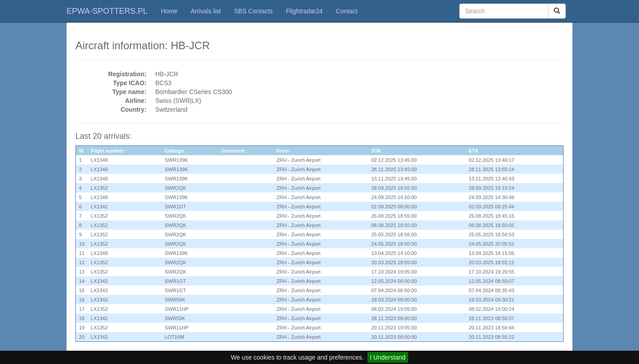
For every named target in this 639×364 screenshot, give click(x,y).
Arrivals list (206, 11)
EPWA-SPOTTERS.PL (107, 11)
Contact (347, 11)
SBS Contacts (253, 11)
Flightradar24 (305, 11)
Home (169, 11)
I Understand (388, 357)
